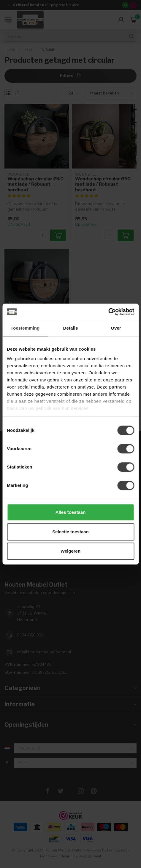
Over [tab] (116, 328)
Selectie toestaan (70, 532)
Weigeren (70, 551)
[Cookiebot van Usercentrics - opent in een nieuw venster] (108, 312)
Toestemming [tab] (25, 328)
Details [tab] (71, 328)
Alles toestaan (71, 512)
